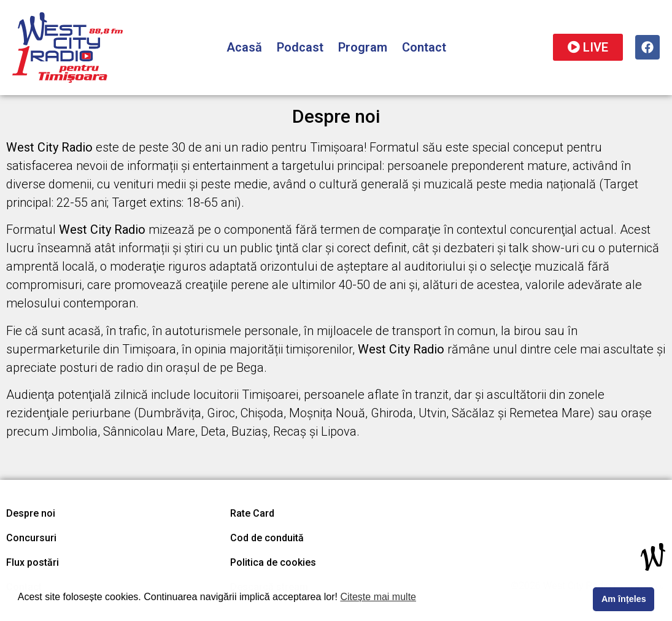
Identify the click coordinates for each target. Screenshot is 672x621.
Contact (424, 47)
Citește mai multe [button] (378, 597)
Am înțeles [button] (624, 599)
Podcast (300, 47)
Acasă (244, 47)
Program (363, 47)
